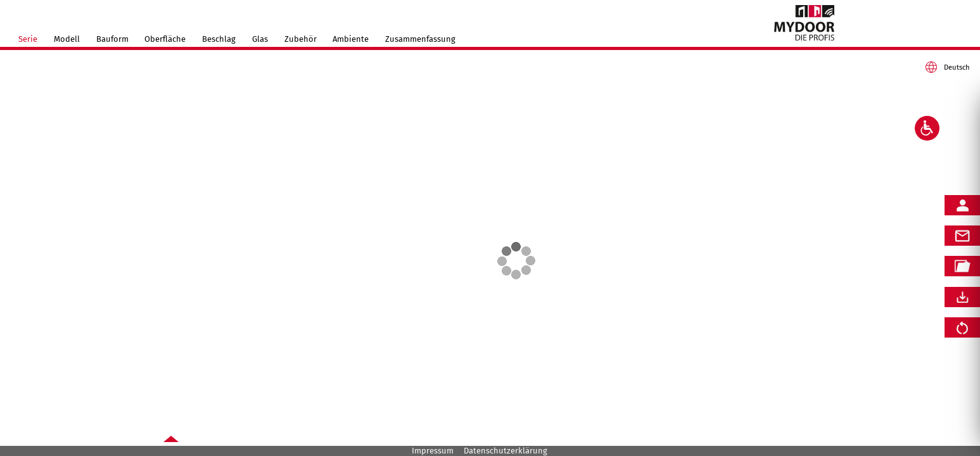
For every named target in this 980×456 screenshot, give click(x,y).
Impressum (433, 451)
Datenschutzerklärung (506, 451)
